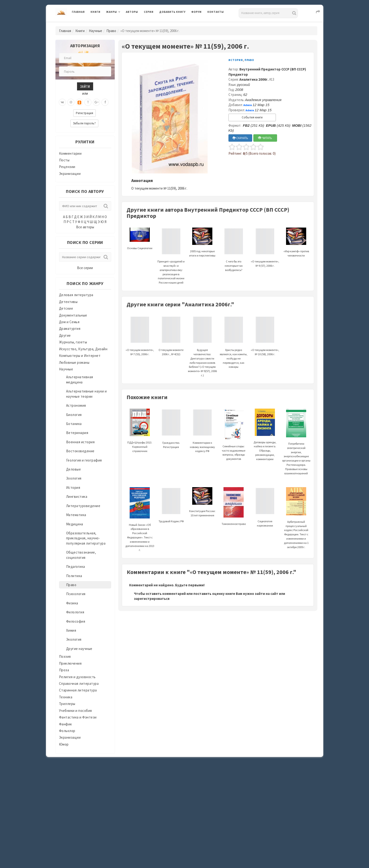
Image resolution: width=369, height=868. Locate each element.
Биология (74, 415)
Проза (64, 670)
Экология (74, 639)
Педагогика (76, 567)
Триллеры (67, 704)
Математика (76, 515)
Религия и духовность (77, 677)
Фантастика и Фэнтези (78, 717)
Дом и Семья (69, 322)
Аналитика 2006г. (254, 79)
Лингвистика (77, 497)
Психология (76, 594)
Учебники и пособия (75, 711)
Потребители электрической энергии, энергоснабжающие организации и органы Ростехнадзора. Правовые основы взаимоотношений (296, 448)
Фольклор (67, 731)
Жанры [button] (112, 12)
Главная (78, 12)
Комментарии (70, 153)
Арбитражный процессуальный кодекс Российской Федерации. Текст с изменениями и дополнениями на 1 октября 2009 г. (296, 524)
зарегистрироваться (152, 599)
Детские (66, 308)
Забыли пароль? (84, 123)
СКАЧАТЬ (240, 138)
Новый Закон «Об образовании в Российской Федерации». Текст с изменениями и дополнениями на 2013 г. (140, 526)
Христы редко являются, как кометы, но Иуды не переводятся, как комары (234, 348)
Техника (66, 697)
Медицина (75, 524)
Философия (76, 621)
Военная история (80, 442)
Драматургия (70, 329)
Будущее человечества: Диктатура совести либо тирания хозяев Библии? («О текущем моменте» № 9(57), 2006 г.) (202, 352)
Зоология (74, 478)
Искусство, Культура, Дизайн (83, 349)
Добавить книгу (172, 12)
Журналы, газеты (73, 342)
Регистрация (84, 113)
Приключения (70, 663)
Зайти (85, 86)
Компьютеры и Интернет (80, 356)
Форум (196, 12)
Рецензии (67, 167)
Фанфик (66, 724)
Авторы (132, 12)
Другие (65, 335)
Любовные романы (74, 362)
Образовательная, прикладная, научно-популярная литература (86, 538)
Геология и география (84, 460)
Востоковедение (80, 451)
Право (111, 31)
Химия (71, 630)
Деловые (74, 469)
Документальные (73, 315)
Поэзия (65, 656)
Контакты (216, 12)
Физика (72, 603)
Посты (64, 160)
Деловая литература (76, 295)
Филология (75, 612)
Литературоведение (83, 506)
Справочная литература (79, 684)
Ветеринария (77, 433)
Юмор (64, 744)
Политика (74, 576)
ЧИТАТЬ (265, 138)
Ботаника (74, 424)
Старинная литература (78, 690)
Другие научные (79, 649)
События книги (252, 117)
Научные (96, 31)
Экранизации (70, 174)
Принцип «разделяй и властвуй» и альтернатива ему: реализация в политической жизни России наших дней (171, 262)
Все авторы (85, 227)
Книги (96, 12)
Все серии (85, 268)
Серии (149, 12)
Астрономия (76, 405)
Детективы (68, 302)
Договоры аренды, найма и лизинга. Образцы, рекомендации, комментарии (265, 440)
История (73, 488)
